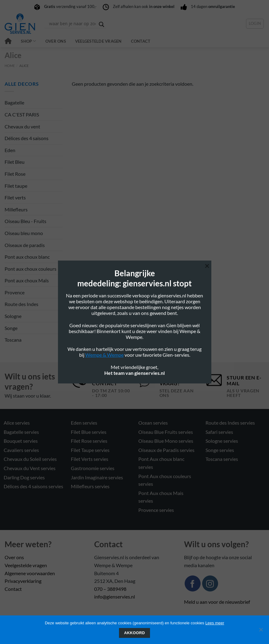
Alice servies (17, 423)
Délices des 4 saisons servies (33, 486)
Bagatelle (14, 102)
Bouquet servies (21, 441)
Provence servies (156, 510)
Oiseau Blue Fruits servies (166, 432)
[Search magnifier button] (102, 24)
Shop (28, 41)
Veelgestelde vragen (98, 41)
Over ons (56, 41)
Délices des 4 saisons (27, 138)
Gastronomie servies (93, 468)
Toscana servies (222, 459)
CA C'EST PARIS (22, 114)
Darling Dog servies (24, 477)
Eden (10, 150)
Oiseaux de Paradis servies (166, 450)
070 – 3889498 (110, 589)
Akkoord (135, 633)
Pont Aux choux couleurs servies (165, 480)
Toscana (13, 340)
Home (10, 66)
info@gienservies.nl (115, 597)
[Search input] (72, 24)
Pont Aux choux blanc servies (161, 463)
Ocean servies (153, 423)
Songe (11, 328)
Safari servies (219, 432)
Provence (15, 292)
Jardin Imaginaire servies (97, 477)
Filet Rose (15, 174)
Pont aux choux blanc (27, 257)
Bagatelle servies (21, 432)
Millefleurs (16, 209)
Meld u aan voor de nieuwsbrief (217, 602)
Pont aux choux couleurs (31, 269)
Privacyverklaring (23, 581)
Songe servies (220, 450)
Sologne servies (222, 441)
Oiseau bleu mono (24, 233)
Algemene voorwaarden (30, 573)
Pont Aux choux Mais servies (161, 497)
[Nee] (261, 631)
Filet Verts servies (90, 459)
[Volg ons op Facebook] (193, 583)
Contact (141, 41)
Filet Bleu (15, 162)
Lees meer (215, 623)
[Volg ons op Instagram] (210, 583)
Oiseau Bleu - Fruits (25, 221)
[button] (255, 24)
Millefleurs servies (90, 486)
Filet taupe (16, 186)
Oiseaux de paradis (25, 245)
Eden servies (84, 423)
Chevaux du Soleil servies (30, 459)
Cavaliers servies (21, 450)
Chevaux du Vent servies (30, 468)
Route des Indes (21, 304)
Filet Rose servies (89, 441)
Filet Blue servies (89, 432)
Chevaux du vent (22, 126)
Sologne (13, 316)
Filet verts (15, 197)
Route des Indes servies (230, 423)
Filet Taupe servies (90, 450)
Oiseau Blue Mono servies (166, 441)
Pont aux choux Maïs (27, 280)
